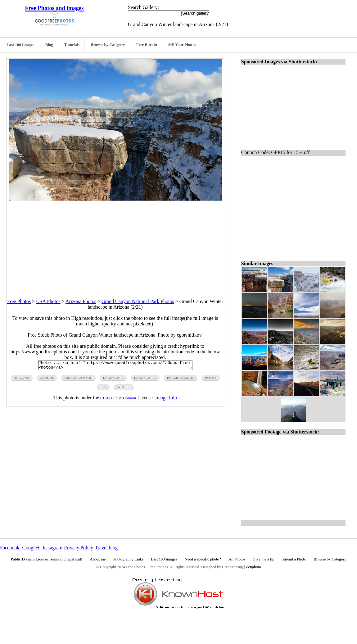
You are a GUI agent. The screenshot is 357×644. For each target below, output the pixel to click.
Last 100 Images (20, 45)
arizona (21, 379)
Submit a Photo (294, 559)
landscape (113, 379)
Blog (49, 45)
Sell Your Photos (182, 45)
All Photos (237, 559)
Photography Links (128, 559)
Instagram (52, 548)
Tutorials (72, 45)
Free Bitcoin (147, 45)
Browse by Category (108, 45)
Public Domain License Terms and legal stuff (47, 559)
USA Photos (48, 301)
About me (98, 559)
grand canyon (78, 379)
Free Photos (19, 301)
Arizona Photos (81, 301)
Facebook (10, 548)
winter (124, 389)
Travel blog (106, 548)
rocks (211, 379)
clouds (47, 379)
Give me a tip (263, 559)
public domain (181, 379)
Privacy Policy (79, 548)
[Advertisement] (115, 244)
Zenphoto (253, 567)
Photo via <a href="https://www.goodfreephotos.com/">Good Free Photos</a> (115, 366)
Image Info (166, 399)
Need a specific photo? (203, 559)
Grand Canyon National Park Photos (138, 301)
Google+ (31, 548)
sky (103, 389)
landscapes (145, 379)
